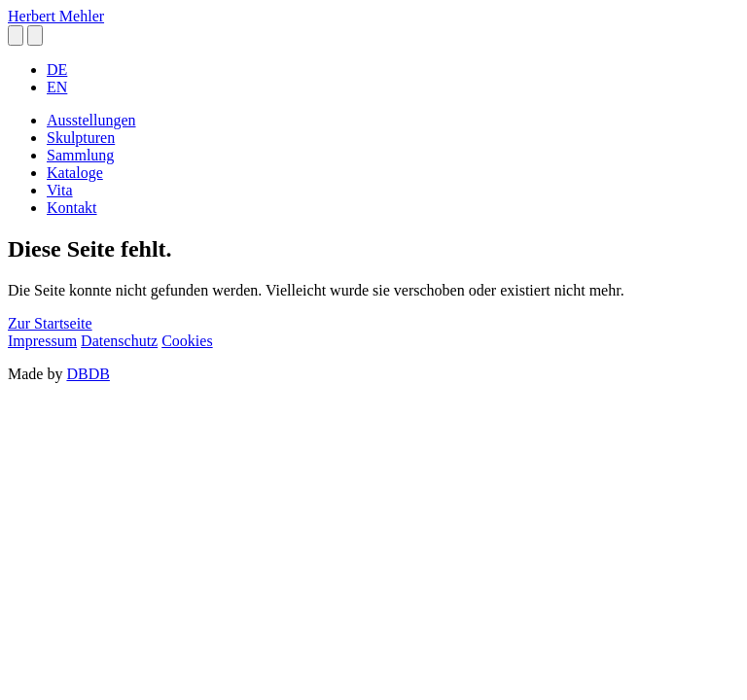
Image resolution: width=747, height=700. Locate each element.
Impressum (42, 341)
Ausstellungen (91, 120)
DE (57, 70)
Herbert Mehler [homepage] (56, 16)
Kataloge (75, 173)
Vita (60, 190)
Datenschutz (119, 341)
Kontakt (72, 208)
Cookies (187, 341)
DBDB (88, 374)
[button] (16, 35)
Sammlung (80, 155)
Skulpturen (81, 138)
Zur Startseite (50, 323)
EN (57, 87)
